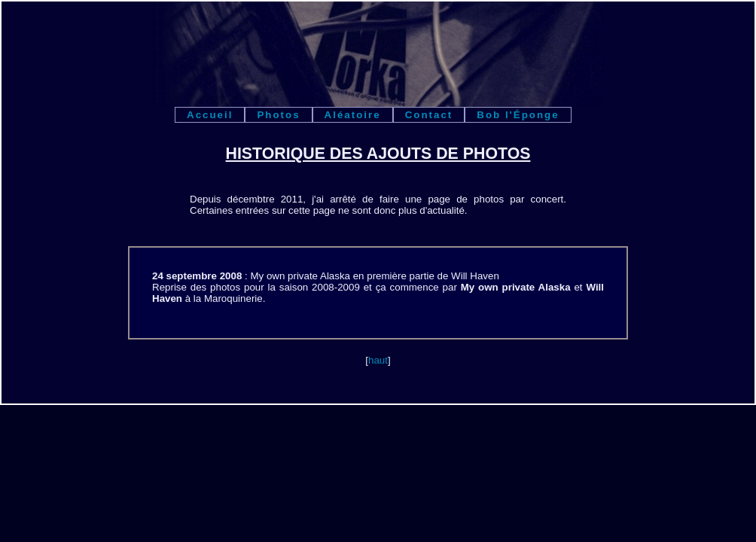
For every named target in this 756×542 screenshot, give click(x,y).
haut (378, 360)
